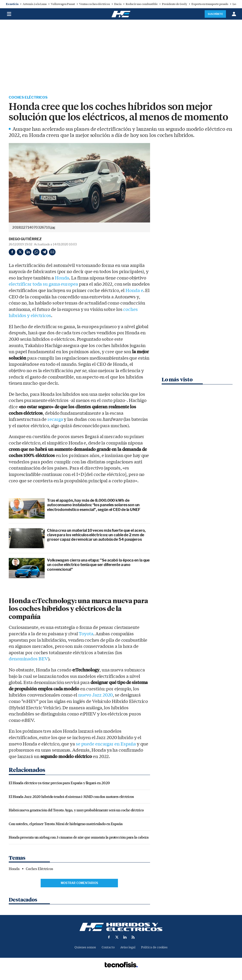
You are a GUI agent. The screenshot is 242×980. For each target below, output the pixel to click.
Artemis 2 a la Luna (35, 4)
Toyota (86, 634)
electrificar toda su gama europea (43, 284)
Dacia (118, 4)
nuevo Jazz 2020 (95, 695)
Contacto (108, 948)
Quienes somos (85, 948)
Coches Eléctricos (29, 98)
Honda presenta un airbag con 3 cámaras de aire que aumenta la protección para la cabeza (79, 837)
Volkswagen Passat (63, 4)
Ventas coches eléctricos (95, 4)
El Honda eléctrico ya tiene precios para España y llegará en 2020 (59, 783)
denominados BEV (28, 659)
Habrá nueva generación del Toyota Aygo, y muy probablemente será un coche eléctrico (76, 810)
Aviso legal (128, 948)
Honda (62, 278)
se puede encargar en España (106, 744)
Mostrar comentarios (79, 883)
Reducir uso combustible (142, 4)
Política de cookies (154, 948)
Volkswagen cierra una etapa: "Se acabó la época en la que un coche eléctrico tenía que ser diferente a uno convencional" (98, 565)
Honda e (134, 291)
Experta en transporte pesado (210, 4)
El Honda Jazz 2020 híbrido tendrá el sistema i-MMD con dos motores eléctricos (71, 797)
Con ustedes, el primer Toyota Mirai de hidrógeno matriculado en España (66, 824)
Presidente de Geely (175, 4)
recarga (55, 420)
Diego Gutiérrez (25, 239)
